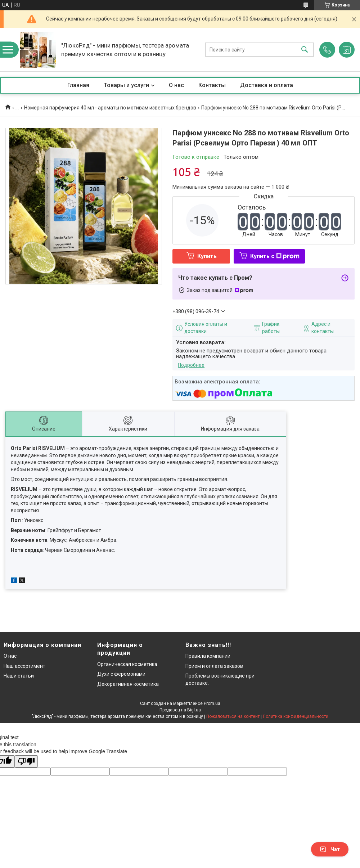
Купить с (275, 256)
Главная (78, 85)
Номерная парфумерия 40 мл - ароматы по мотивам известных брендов (110, 108)
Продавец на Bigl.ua (180, 710)
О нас (176, 85)
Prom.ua (212, 703)
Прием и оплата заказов (214, 666)
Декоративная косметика (128, 684)
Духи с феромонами (121, 674)
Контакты (212, 85)
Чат (330, 849)
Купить (207, 256)
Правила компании (208, 656)
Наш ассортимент (24, 666)
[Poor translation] (26, 762)
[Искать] (305, 50)
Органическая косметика (127, 664)
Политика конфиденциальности (296, 716)
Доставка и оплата (267, 85)
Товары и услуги (126, 85)
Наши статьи (19, 676)
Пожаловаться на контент (233, 716)
